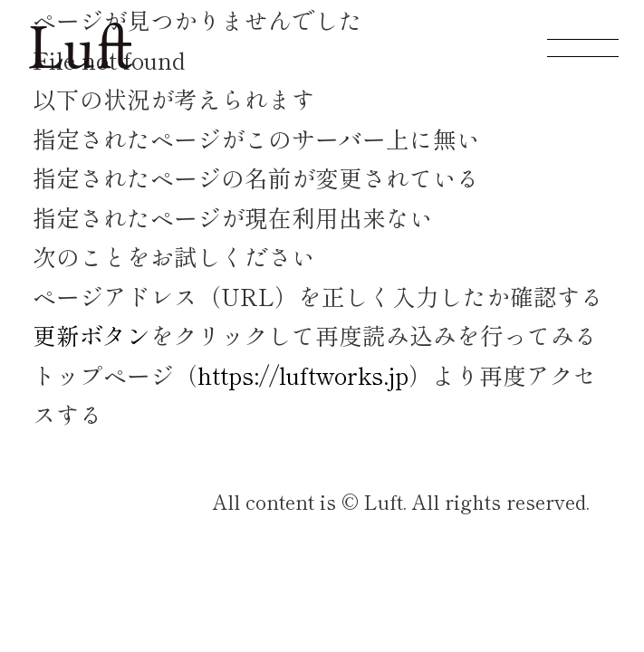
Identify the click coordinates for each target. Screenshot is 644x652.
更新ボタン (91, 335)
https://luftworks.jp (303, 374)
